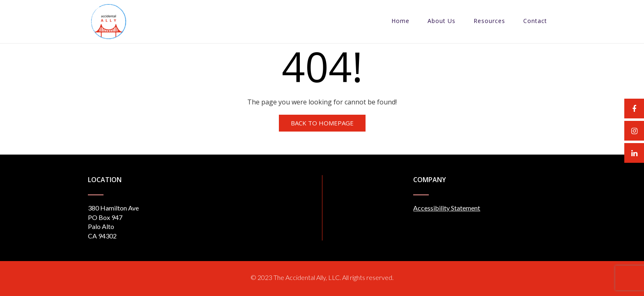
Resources (489, 21)
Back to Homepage (322, 123)
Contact (535, 21)
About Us (442, 21)
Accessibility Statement (447, 208)
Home (400, 21)
